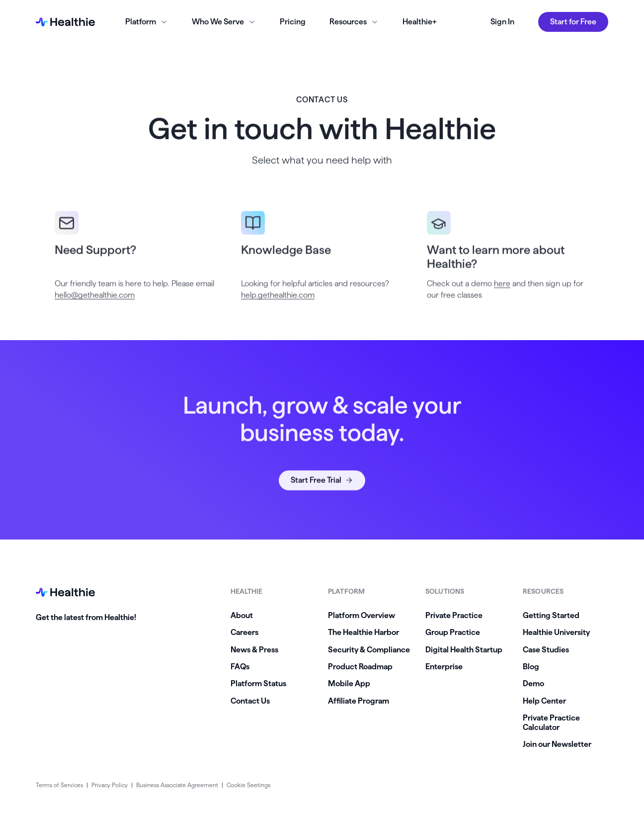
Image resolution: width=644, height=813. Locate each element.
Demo (533, 683)
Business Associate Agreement (177, 785)
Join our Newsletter (557, 744)
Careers (244, 632)
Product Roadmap (360, 667)
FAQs (240, 667)
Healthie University (556, 632)
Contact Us (250, 701)
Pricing (293, 22)
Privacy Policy (110, 785)
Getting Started (551, 615)
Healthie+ (420, 22)
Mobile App (349, 683)
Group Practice (453, 632)
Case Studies (546, 650)
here (502, 294)
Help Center (544, 701)
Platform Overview (362, 615)
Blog (531, 667)
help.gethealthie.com (278, 306)
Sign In (502, 22)
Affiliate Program (359, 701)
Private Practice (454, 615)
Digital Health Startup (464, 650)
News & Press (254, 650)
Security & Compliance (369, 650)
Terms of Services (59, 785)
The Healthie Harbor (363, 632)
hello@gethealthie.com (95, 306)
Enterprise (444, 667)
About (242, 615)
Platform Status (258, 683)
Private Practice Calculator (551, 722)
